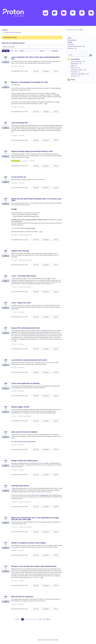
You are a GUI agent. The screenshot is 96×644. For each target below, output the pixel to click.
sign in (81, 30)
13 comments (14, 260)
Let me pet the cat (18, 177)
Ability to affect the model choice (24, 461)
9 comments (14, 287)
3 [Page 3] (28, 619)
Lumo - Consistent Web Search (24, 276)
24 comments (14, 235)
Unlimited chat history (20, 486)
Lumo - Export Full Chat (21, 303)
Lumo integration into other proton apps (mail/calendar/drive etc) (36, 58)
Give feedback (75, 59)
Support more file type (20, 251)
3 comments (14, 550)
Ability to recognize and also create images (29, 543)
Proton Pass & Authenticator (78, 74)
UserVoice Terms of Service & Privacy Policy (48, 640)
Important (47, 71)
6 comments (14, 368)
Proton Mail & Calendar (77, 70)
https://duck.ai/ (44, 495)
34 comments (14, 107)
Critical (57, 71)
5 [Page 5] (34, 619)
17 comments (14, 312)
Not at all (37, 71)
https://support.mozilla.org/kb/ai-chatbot (25, 441)
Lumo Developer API (19, 123)
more (46, 104)
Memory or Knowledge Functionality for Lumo (30, 82)
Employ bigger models (20, 407)
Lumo (72, 66)
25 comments (14, 183)
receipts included (30, 228)
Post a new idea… (72, 40)
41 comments (14, 135)
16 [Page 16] (40, 619)
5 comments (14, 445)
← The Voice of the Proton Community (11, 32)
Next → (49, 619)
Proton (73, 80)
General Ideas (74, 64)
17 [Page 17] (44, 619)
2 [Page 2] (25, 619)
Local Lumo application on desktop (25, 383)
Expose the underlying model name (25, 328)
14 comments (25, 161)
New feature (22, 66)
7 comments (14, 502)
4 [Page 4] (31, 619)
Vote (6, 62)
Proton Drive (74, 68)
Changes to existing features (25, 235)
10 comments (14, 527)
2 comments (14, 470)
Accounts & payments (76, 62)
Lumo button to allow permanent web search (29, 360)
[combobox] (79, 55)
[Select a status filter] (45, 51)
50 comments (14, 66)
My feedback (55, 51)
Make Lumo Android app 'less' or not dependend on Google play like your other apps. (35, 519)
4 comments (14, 344)
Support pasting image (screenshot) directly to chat (32, 151)
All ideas (70, 42)
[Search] (91, 55)
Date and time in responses (22, 597)
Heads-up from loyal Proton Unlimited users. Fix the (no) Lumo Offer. (36, 200)
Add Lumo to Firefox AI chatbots (24, 432)
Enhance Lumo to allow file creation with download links (34, 566)
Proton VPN (74, 76)
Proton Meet (74, 72)
